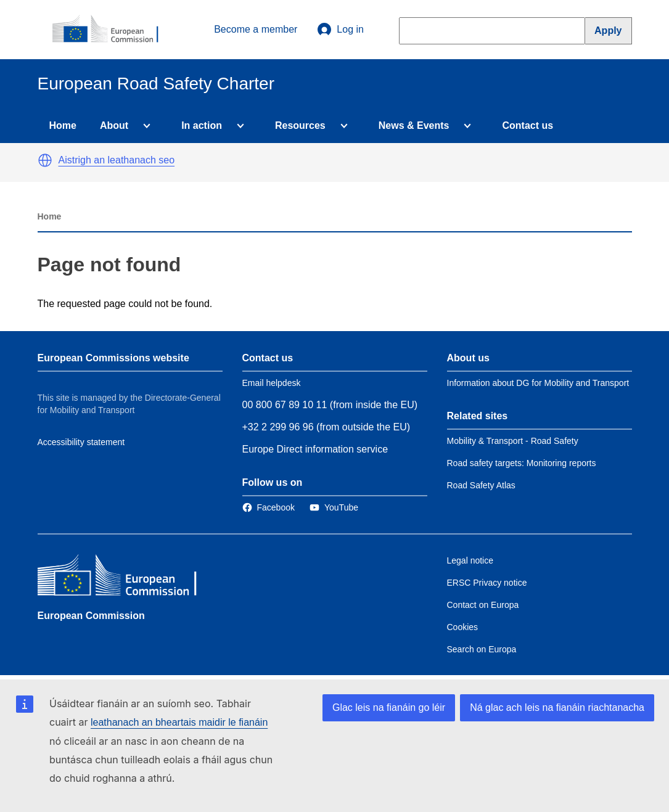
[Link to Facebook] (269, 507)
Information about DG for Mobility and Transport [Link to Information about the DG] (538, 383)
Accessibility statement (81, 442)
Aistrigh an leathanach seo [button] (117, 160)
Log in (340, 30)
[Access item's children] (144, 126)
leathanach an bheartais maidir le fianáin (179, 722)
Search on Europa (482, 649)
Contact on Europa (483, 605)
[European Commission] (112, 30)
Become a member (256, 29)
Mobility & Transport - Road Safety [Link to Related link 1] (513, 441)
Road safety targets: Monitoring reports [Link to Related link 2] (522, 463)
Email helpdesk (272, 383)
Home (63, 125)
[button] (45, 160)
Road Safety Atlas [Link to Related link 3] (481, 485)
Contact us (527, 125)
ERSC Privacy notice (487, 583)
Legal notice (470, 560)
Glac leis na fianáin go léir (389, 707)
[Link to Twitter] (334, 507)
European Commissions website (113, 358)
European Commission (91, 616)
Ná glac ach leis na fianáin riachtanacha (557, 707)
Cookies (463, 627)
